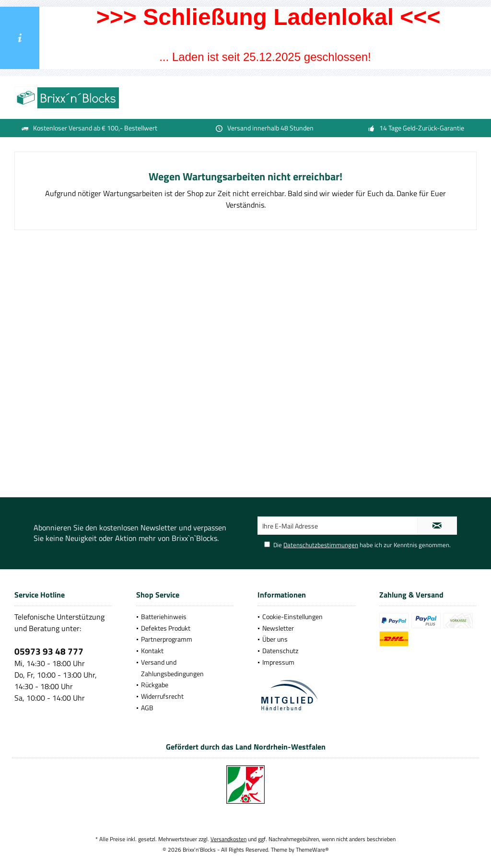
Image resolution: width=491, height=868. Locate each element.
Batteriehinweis (164, 616)
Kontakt (152, 651)
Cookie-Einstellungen (292, 616)
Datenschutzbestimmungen (321, 545)
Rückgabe (155, 685)
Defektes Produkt (166, 628)
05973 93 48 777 (49, 651)
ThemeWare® (312, 850)
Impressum (278, 662)
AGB (147, 708)
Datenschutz (280, 651)
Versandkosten (228, 839)
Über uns (275, 639)
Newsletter (278, 628)
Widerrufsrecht (162, 696)
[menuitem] (185, 617)
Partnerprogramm (167, 639)
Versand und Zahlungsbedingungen (172, 668)
